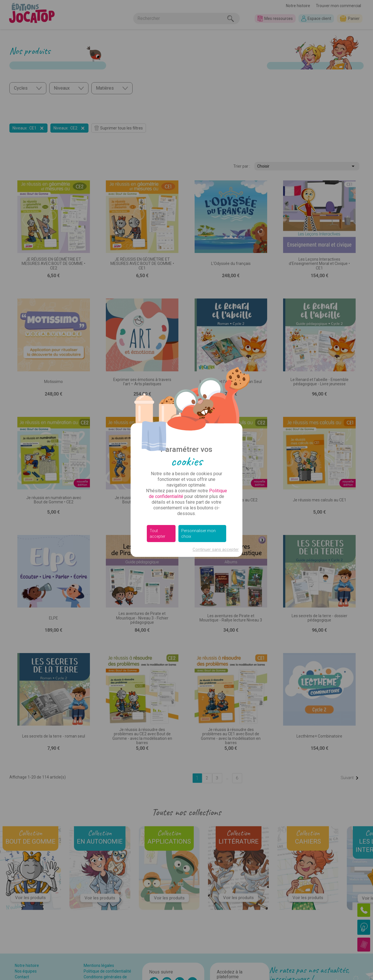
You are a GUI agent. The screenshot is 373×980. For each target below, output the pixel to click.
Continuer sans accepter (216, 549)
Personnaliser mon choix (198, 534)
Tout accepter (157, 534)
